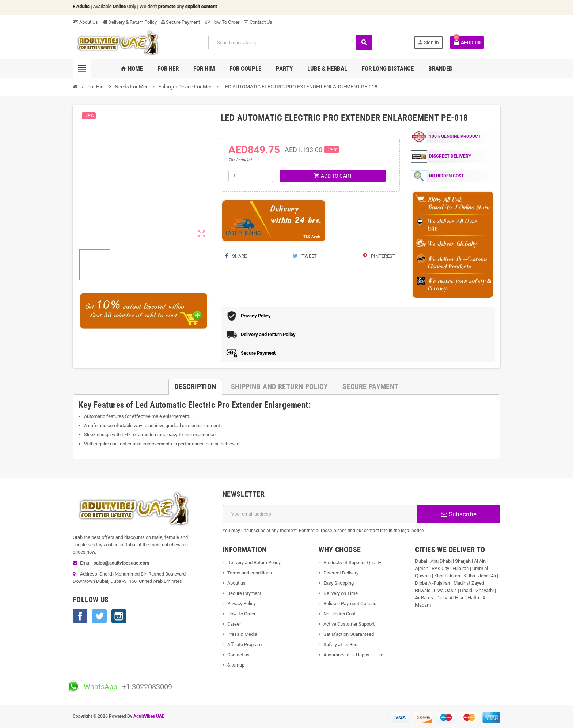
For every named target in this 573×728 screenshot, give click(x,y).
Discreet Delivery (341, 573)
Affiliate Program (244, 644)
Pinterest (379, 256)
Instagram (119, 616)
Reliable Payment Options (350, 603)
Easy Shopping (339, 583)
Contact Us (258, 22)
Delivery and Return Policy (254, 563)
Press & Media (242, 634)
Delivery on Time (341, 593)
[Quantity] (251, 176)
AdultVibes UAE (149, 716)
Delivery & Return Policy (130, 22)
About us (236, 583)
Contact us (238, 655)
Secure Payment (181, 22)
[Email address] (320, 514)
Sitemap (236, 665)
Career (234, 624)
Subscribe (459, 514)
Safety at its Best (341, 644)
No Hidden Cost (339, 614)
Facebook (80, 616)
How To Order (222, 22)
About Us (85, 22)
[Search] (290, 43)
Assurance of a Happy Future (353, 655)
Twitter (99, 616)
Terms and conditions (250, 573)
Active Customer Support (349, 624)
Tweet (305, 256)
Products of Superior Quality (352, 563)
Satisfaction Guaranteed (349, 634)
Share (236, 256)
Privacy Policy (242, 603)
